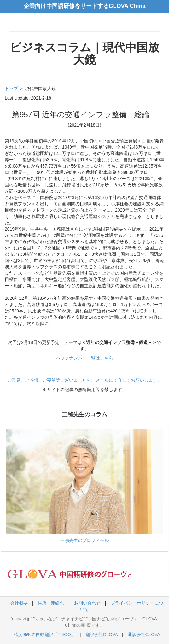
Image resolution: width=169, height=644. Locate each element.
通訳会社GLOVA (144, 635)
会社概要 (19, 603)
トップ (11, 88)
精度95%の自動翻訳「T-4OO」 (44, 635)
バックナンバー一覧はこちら (84, 358)
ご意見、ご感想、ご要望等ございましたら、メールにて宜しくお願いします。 (84, 380)
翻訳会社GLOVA (102, 635)
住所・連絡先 (51, 603)
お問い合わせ (87, 603)
